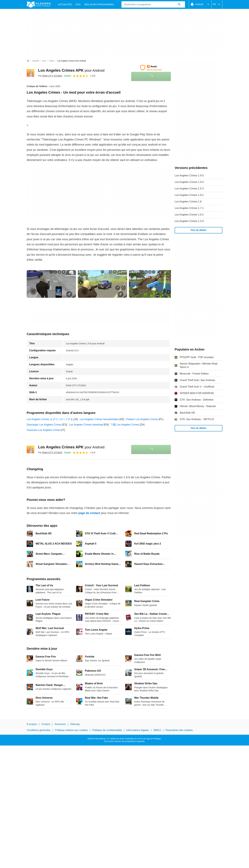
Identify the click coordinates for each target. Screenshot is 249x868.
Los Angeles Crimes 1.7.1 (189, 208)
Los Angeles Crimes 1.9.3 (189, 189)
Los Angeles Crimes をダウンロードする (50, 419)
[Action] (52, 61)
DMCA (157, 730)
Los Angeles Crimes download (86, 425)
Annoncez (60, 724)
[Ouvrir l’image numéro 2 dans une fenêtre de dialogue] (154, 284)
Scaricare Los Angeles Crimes (44, 430)
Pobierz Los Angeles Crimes (142, 419)
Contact (46, 724)
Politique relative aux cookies (71, 730)
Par (50, 76)
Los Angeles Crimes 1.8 (188, 202)
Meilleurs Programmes (99, 4)
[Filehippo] (39, 4)
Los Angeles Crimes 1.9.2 (189, 195)
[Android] (35, 61)
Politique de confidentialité (107, 730)
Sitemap (75, 724)
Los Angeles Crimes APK (71, 70)
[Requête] (153, 4)
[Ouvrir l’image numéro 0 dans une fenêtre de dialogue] (51, 284)
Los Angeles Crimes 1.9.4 (189, 182)
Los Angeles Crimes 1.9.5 (189, 175)
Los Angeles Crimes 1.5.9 (189, 221)
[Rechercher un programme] (179, 4)
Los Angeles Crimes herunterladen (99, 419)
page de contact (89, 513)
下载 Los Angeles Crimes (125, 425)
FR (217, 4)
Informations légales (138, 730)
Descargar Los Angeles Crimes (44, 425)
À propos (32, 724)
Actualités (65, 4)
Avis (78, 4)
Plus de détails (199, 230)
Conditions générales (39, 730)
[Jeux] (44, 61)
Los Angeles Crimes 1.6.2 (189, 215)
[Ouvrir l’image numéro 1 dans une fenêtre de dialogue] (102, 284)
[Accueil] (28, 61)
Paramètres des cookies (179, 730)
